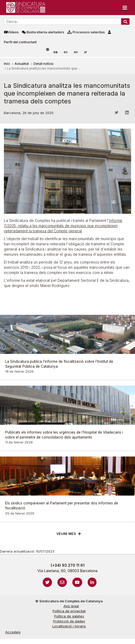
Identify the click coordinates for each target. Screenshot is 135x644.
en (76, 52)
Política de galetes (69, 616)
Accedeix (13, 632)
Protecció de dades (69, 621)
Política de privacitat (69, 611)
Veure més (66, 534)
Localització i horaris (69, 626)
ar (86, 52)
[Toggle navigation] (125, 8)
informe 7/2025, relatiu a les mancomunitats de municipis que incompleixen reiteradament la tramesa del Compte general (63, 226)
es (66, 52)
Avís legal (71, 606)
